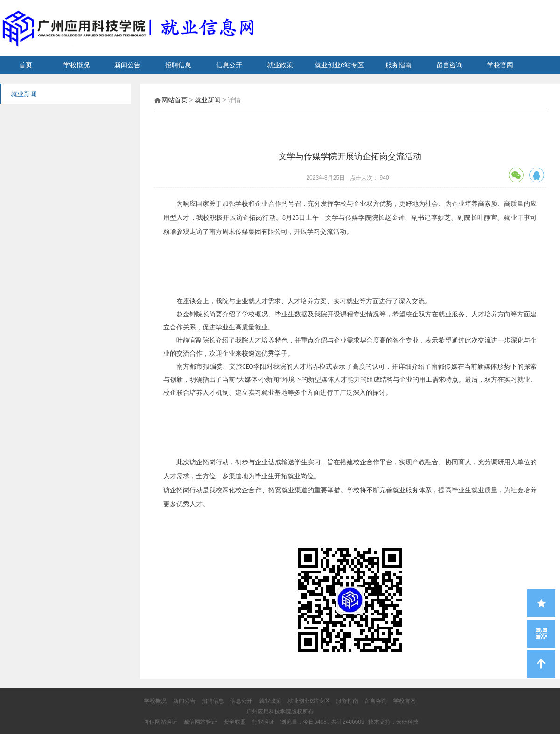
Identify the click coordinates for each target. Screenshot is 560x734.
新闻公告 (127, 65)
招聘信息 (178, 65)
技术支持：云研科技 (393, 722)
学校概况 (77, 65)
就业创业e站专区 (339, 65)
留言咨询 (449, 65)
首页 (26, 65)
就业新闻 (208, 100)
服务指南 (399, 65)
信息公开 (229, 65)
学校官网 (500, 65)
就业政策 (280, 65)
